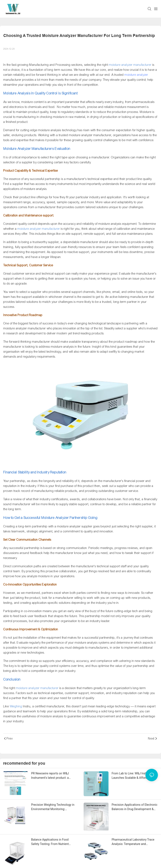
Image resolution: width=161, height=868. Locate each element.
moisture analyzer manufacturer (25, 328)
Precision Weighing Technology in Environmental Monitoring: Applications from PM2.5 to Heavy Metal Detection (53, 807)
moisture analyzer (136, 75)
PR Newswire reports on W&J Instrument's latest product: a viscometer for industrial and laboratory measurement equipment (54, 776)
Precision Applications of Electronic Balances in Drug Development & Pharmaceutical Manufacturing (135, 807)
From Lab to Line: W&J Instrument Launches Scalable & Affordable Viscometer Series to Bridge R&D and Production (134, 776)
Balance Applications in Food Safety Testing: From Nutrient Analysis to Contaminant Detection (53, 842)
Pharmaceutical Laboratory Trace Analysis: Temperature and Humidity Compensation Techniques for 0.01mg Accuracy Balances (133, 842)
